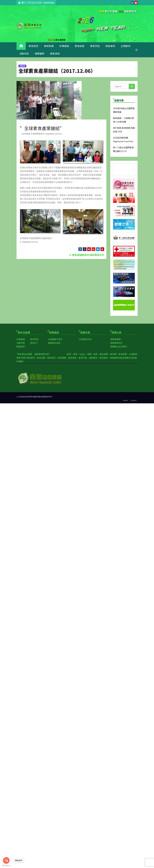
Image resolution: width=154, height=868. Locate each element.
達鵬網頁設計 (117, 343)
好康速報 (64, 46)
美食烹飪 (95, 46)
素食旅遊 (80, 46)
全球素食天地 (85, 339)
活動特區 (24, 53)
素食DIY (34, 343)
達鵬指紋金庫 (54, 343)
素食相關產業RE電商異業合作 (87, 255)
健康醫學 (40, 53)
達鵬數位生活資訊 (119, 346)
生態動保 (126, 46)
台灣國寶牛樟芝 (55, 339)
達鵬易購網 (115, 339)
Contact (133, 400)
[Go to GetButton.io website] (6, 865)
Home (125, 400)
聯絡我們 (21, 346)
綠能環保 (110, 46)
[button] (137, 50)
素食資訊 (33, 46)
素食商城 (55, 53)
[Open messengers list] (6, 860)
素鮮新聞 (49, 46)
